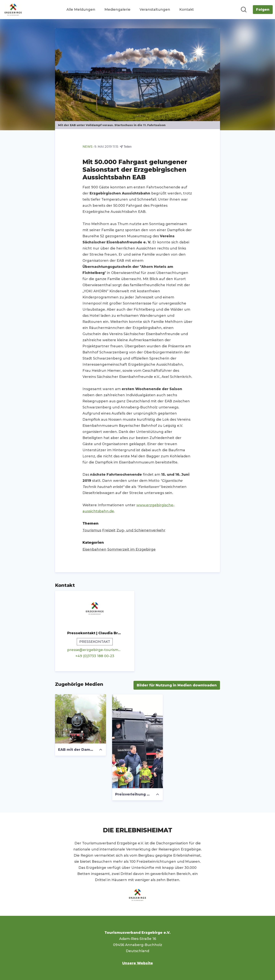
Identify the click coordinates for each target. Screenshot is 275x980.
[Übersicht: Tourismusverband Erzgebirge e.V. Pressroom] (13, 10)
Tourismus (92, 530)
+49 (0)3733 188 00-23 (95, 656)
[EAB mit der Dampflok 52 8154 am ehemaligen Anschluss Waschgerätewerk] (80, 719)
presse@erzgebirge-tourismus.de (95, 650)
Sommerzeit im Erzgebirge (131, 549)
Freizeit (109, 530)
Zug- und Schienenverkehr (141, 530)
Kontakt (187, 10)
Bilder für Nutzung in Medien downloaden (177, 685)
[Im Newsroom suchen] (244, 10)
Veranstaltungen (155, 10)
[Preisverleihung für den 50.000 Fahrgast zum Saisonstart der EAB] (138, 741)
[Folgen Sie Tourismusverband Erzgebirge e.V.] (263, 10)
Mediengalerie (117, 10)
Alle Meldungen (81, 10)
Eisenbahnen (94, 549)
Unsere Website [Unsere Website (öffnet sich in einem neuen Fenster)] (138, 963)
